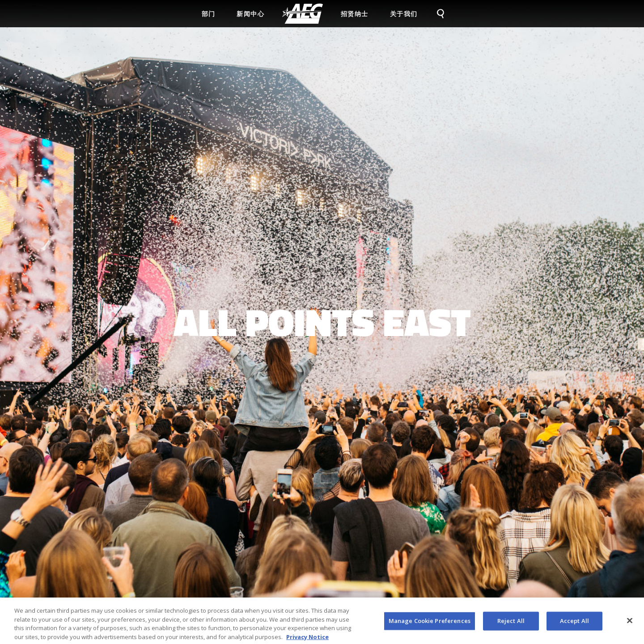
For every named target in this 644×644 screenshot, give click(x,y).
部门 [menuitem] (209, 14)
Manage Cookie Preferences (430, 623)
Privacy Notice (307, 639)
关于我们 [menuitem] (404, 14)
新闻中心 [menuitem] (250, 14)
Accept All (574, 623)
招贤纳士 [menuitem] (355, 14)
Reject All (511, 623)
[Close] (630, 623)
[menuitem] (303, 14)
